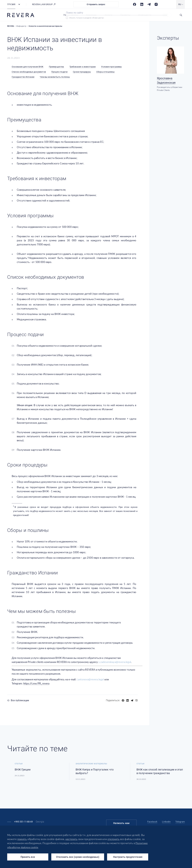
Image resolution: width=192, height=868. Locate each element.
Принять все (28, 857)
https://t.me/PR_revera (36, 684)
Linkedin (166, 822)
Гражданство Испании (23, 77)
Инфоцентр (145, 15)
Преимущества (56, 67)
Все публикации (20, 700)
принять (22, 839)
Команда (91, 15)
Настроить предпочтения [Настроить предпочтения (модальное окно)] (128, 857)
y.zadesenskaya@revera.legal (115, 662)
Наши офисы (71, 15)
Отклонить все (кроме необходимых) (78, 857)
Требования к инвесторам (83, 67)
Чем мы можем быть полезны (55, 77)
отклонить (114, 839)
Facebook (152, 822)
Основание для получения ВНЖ (28, 67)
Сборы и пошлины (106, 72)
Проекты (125, 15)
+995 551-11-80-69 (23, 822)
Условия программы (112, 67)
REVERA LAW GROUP (44, 4)
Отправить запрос (96, 4)
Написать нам (121, 823)
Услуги (108, 15)
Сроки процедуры (82, 72)
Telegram (180, 822)
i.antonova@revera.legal (90, 680)
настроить (71, 839)
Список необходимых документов (29, 72)
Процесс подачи (59, 72)
